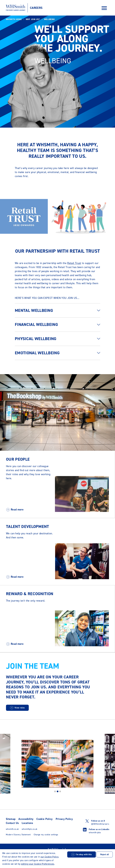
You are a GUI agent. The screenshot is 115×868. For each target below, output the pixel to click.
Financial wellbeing (36, 324)
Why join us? (33, 19)
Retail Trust (74, 263)
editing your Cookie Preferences (38, 864)
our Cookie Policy (49, 857)
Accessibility (26, 819)
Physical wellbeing (36, 339)
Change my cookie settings (46, 835)
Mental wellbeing (34, 310)
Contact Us (12, 823)
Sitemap (11, 819)
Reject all (105, 854)
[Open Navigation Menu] (104, 8)
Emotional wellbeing (37, 353)
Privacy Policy (64, 819)
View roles (20, 708)
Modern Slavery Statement (18, 835)
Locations (27, 823)
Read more (17, 510)
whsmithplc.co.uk (29, 829)
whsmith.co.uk (12, 829)
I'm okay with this (84, 854)
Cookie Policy (44, 819)
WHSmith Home (14, 19)
